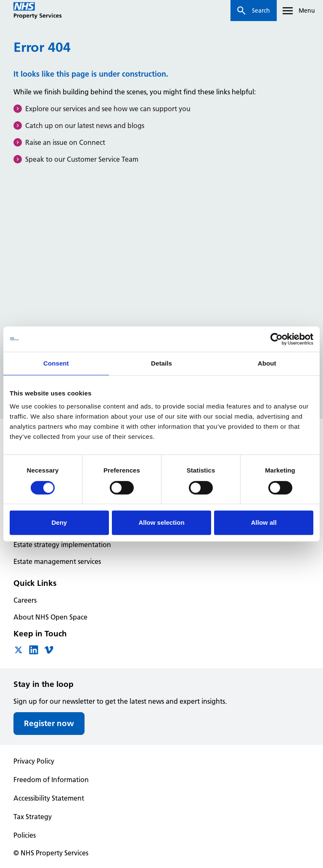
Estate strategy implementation (62, 545)
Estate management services (57, 561)
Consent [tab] (56, 363)
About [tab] (267, 363)
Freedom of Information (51, 780)
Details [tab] (161, 363)
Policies (25, 835)
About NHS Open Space (50, 617)
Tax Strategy (33, 817)
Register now (49, 723)
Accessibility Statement (49, 798)
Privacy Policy (34, 761)
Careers (25, 600)
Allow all (264, 522)
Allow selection (161, 522)
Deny (59, 522)
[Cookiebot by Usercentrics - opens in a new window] (277, 339)
